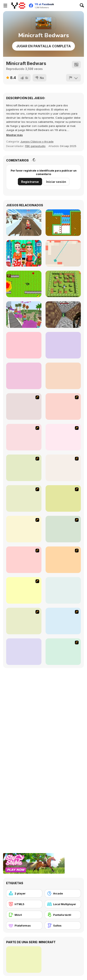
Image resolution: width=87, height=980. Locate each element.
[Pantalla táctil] (63, 915)
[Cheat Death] (63, 652)
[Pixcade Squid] (63, 376)
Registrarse (30, 182)
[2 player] (24, 893)
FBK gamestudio (35, 146)
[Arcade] (63, 893)
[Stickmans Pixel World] (24, 345)
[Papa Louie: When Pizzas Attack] (24, 529)
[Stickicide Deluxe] (24, 621)
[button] (14, 135)
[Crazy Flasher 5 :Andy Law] (63, 560)
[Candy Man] (24, 406)
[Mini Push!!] (63, 223)
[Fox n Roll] (63, 590)
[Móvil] (24, 915)
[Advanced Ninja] (63, 529)
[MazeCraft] (63, 315)
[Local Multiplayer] (63, 904)
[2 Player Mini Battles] (63, 345)
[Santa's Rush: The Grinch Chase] (24, 223)
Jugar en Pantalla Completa (43, 46)
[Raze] (63, 621)
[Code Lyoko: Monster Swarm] (63, 498)
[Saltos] (63, 925)
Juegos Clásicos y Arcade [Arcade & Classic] (37, 141)
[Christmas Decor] (24, 253)
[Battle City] (24, 468)
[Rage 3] (24, 560)
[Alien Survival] (24, 284)
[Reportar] (73, 78)
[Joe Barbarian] (63, 406)
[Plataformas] (24, 925)
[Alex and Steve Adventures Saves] (24, 376)
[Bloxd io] (24, 315)
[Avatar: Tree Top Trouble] (24, 498)
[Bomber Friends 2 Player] (63, 284)
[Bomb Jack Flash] (24, 437)
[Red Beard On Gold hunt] (63, 437)
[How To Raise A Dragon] (24, 590)
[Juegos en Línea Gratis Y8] (18, 6)
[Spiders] (63, 253)
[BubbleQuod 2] (24, 652)
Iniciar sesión (56, 182)
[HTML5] (24, 904)
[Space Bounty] (63, 468)
